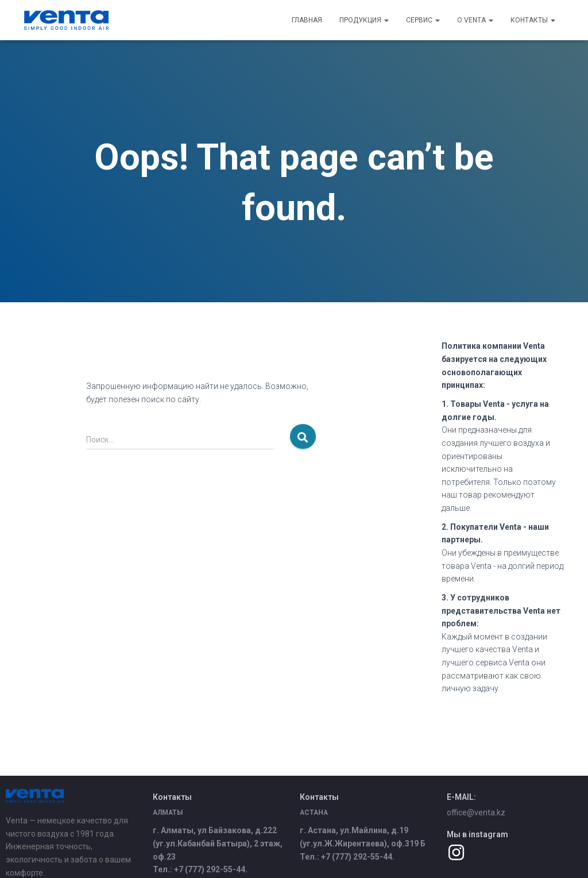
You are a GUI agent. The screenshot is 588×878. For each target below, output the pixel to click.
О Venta (475, 20)
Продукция (364, 20)
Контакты (533, 20)
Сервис (423, 20)
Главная (307, 20)
